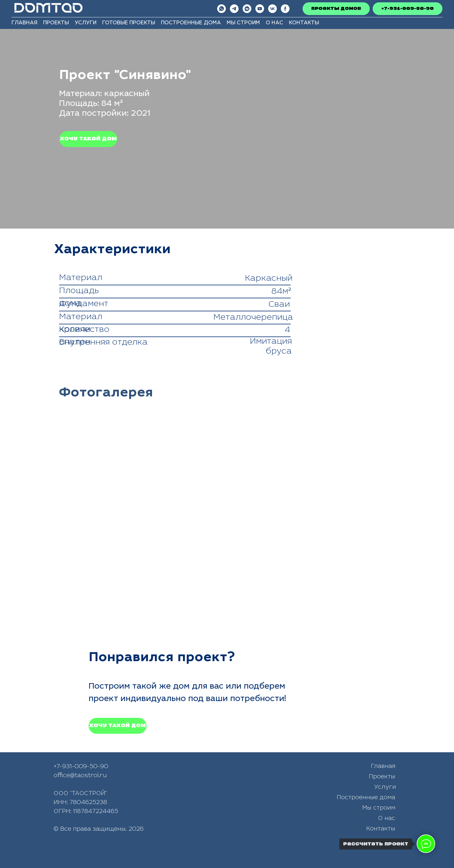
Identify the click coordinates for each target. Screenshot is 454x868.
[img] (220, 850)
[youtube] (260, 9)
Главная (24, 23)
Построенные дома (191, 23)
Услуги (86, 23)
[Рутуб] (285, 9)
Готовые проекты (129, 23)
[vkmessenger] (247, 9)
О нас (274, 23)
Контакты (304, 23)
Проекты (56, 23)
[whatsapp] (221, 9)
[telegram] (234, 9)
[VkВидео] (272, 9)
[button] (88, 139)
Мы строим (243, 23)
